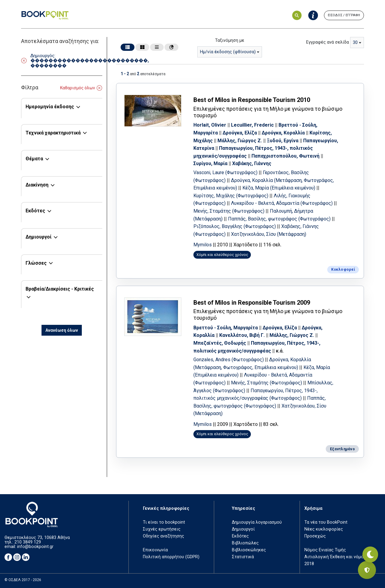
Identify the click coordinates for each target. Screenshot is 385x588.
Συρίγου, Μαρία (241, 163)
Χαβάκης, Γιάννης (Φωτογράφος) (235, 233)
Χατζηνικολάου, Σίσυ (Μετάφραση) (237, 418)
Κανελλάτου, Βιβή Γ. (248, 340)
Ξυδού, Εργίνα (312, 139)
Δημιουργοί (38, 237)
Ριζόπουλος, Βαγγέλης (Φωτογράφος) (279, 225)
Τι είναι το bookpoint (164, 522)
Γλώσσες (36, 263)
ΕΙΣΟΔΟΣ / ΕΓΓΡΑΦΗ (344, 15)
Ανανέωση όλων (62, 330)
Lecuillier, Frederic (258, 124)
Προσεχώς (315, 536)
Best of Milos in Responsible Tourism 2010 (257, 99)
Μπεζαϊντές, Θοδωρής (225, 348)
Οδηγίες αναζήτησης (163, 536)
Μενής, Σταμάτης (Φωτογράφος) (273, 210)
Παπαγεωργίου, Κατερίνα (228, 147)
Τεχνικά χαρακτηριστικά (53, 133)
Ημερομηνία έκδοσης (50, 107)
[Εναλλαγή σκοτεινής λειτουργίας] (367, 549)
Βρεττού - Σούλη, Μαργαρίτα (231, 332)
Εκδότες (35, 211)
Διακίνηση (37, 185)
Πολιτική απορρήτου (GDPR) (171, 557)
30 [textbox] (355, 43)
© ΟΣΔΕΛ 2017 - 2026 (23, 580)
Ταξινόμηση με (230, 40)
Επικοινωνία (155, 550)
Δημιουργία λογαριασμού (257, 522)
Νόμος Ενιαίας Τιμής (325, 550)
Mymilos (208, 251)
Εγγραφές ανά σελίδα (328, 42)
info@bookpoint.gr (35, 547)
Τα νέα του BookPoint (326, 522)
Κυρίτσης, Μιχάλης (220, 139)
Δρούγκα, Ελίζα (245, 132)
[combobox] (230, 52)
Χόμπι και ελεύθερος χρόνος (228, 261)
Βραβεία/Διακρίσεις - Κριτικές (60, 289)
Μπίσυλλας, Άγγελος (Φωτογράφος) (239, 395)
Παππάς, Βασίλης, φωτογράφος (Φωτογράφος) (251, 410)
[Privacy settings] (367, 570)
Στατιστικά (243, 557)
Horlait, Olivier (216, 124)
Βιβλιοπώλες (245, 543)
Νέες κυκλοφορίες (324, 529)
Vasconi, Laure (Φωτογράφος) (232, 171)
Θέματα (34, 159)
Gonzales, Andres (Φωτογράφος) (235, 364)
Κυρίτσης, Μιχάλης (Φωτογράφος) (263, 194)
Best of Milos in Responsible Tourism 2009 (257, 307)
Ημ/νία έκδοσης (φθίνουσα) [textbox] (228, 52)
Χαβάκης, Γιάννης (283, 163)
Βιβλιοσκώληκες (249, 550)
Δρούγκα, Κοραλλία (289, 132)
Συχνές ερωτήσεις (162, 529)
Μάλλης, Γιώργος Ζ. (269, 139)
